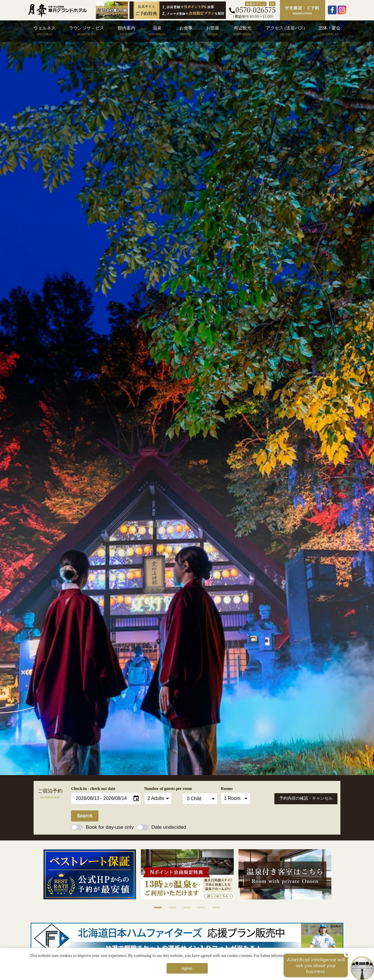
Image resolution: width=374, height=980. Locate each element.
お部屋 (213, 31)
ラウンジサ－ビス (86, 31)
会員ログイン (256, 4)
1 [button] (155, 908)
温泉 (157, 31)
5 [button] (213, 908)
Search (85, 816)
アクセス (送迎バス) (285, 31)
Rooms (227, 789)
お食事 (186, 31)
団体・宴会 (329, 31)
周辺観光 (242, 31)
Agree (187, 968)
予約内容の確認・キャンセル (306, 798)
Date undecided (161, 827)
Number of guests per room (162, 789)
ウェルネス (45, 31)
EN (272, 4)
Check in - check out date (93, 789)
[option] (90, 874)
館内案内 (127, 31)
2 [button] (169, 908)
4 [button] (199, 908)
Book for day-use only (102, 827)
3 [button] (184, 908)
